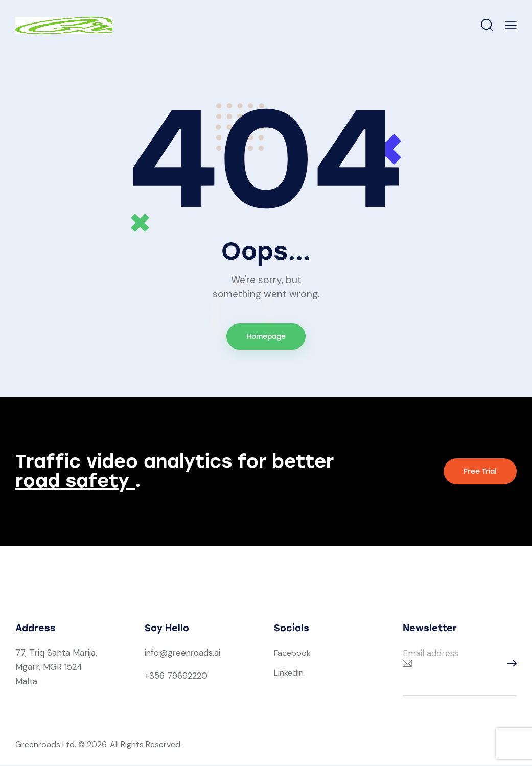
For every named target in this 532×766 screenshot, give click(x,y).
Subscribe (509, 664)
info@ (156, 653)
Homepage (266, 336)
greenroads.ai (195, 653)
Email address (431, 654)
